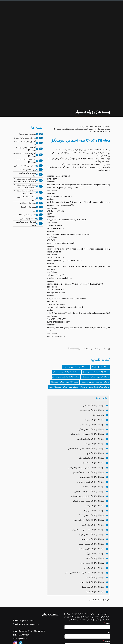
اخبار (34, 211)
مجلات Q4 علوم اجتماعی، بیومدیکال (66, 377)
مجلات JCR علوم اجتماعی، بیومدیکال (95, 382)
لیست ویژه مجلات (81, 129)
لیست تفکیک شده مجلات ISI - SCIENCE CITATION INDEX (25, 180)
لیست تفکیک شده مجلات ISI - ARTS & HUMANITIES (25, 186)
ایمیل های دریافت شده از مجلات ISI (26, 161)
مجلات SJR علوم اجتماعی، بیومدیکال (65, 382)
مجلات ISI (105, 367)
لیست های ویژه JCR (28, 203)
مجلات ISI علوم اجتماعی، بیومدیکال (76, 367)
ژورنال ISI (95, 367)
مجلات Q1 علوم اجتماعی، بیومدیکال (96, 372)
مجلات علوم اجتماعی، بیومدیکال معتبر (63, 387)
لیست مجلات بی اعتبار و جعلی (27, 174)
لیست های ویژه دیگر (28, 207)
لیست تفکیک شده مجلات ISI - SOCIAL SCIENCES (25, 192)
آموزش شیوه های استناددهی (25, 166)
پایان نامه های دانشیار (28, 170)
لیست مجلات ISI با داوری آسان (26, 198)
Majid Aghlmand (20, 639)
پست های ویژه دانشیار (96, 129)
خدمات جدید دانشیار (28, 219)
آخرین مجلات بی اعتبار (27, 215)
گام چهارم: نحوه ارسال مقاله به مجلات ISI (25, 155)
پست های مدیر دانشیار (27, 134)
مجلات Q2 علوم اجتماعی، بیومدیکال (67, 372)
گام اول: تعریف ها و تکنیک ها (25, 138)
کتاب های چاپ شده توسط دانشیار (26, 224)
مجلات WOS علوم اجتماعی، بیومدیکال (95, 387)
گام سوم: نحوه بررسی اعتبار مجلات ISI (26, 149)
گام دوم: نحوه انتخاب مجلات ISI (25, 143)
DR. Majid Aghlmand (102, 127)
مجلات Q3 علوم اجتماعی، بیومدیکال (95, 377)
